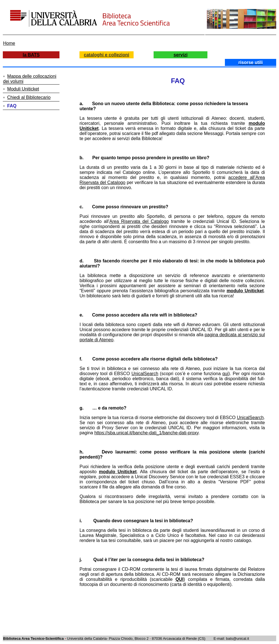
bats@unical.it (238, 639)
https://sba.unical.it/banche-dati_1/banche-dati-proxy (147, 433)
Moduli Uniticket (23, 89)
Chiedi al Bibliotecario (29, 97)
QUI (180, 579)
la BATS (31, 55)
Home (9, 43)
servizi (181, 55)
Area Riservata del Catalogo (139, 221)
